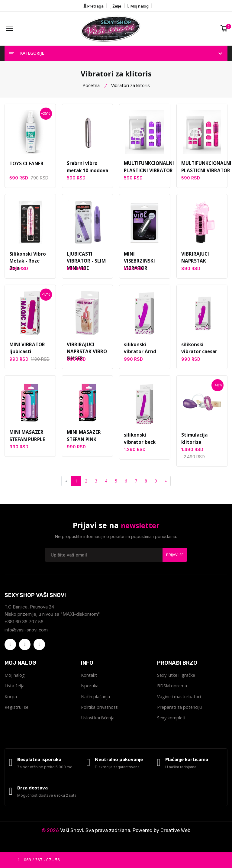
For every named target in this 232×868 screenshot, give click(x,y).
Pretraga (93, 6)
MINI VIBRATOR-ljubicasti (28, 352)
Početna (91, 89)
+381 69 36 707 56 (24, 626)
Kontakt (89, 679)
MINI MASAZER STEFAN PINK (83, 440)
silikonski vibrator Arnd (145, 352)
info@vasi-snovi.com (26, 634)
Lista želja (15, 690)
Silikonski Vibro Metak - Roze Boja (30, 261)
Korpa (11, 701)
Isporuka (90, 690)
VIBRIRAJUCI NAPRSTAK (195, 261)
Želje (116, 6)
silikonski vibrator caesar (202, 352)
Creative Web (175, 838)
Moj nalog (138, 6)
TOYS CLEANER (26, 167)
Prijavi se (174, 558)
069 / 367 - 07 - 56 (39, 860)
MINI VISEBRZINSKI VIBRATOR (139, 265)
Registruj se (17, 712)
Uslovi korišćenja (98, 723)
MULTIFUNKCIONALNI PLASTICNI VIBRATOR (148, 171)
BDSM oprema (172, 690)
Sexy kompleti (172, 723)
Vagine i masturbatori (179, 701)
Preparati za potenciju (180, 712)
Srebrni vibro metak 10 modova (87, 171)
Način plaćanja (95, 701)
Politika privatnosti (100, 712)
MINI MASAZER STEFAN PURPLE (27, 440)
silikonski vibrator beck (145, 443)
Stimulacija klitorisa (194, 443)
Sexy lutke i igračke (177, 679)
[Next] (166, 485)
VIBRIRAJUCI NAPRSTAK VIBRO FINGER (86, 356)
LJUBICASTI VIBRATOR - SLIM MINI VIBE (86, 265)
